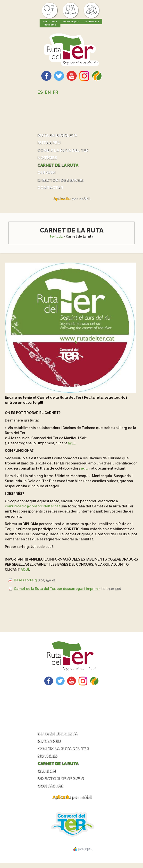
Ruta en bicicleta (59, 135)
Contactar (51, 190)
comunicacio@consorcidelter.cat (32, 509)
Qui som (47, 174)
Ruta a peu (50, 143)
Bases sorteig (25, 583)
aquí (72, 446)
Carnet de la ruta (59, 166)
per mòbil (72, 201)
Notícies (48, 159)
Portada (56, 239)
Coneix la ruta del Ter (64, 151)
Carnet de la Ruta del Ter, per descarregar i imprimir (57, 591)
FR (55, 92)
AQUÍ (25, 572)
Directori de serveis (62, 182)
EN (48, 92)
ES (40, 92)
